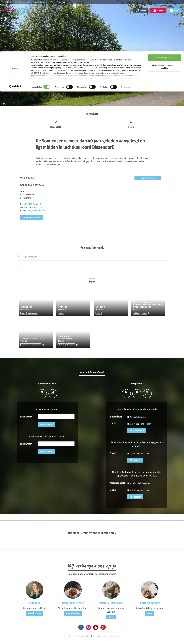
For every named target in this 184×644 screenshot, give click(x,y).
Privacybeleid (85, 636)
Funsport (62, 345)
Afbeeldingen (116, 417)
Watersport (71, 345)
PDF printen (135, 460)
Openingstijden (31, 257)
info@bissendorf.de (36, 211)
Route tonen (46, 425)
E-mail (113, 423)
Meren (24, 313)
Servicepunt (25, 345)
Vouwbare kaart (117, 483)
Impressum (72, 636)
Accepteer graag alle (164, 6)
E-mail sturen (34, 614)
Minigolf (137, 313)
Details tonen (127, 36)
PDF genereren (137, 431)
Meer (111, 617)
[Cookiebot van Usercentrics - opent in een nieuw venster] (15, 36)
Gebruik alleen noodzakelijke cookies (164, 15)
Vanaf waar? (26, 417)
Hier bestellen (73, 614)
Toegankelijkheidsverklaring (105, 636)
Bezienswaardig (33, 313)
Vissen (144, 313)
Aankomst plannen (31, 218)
